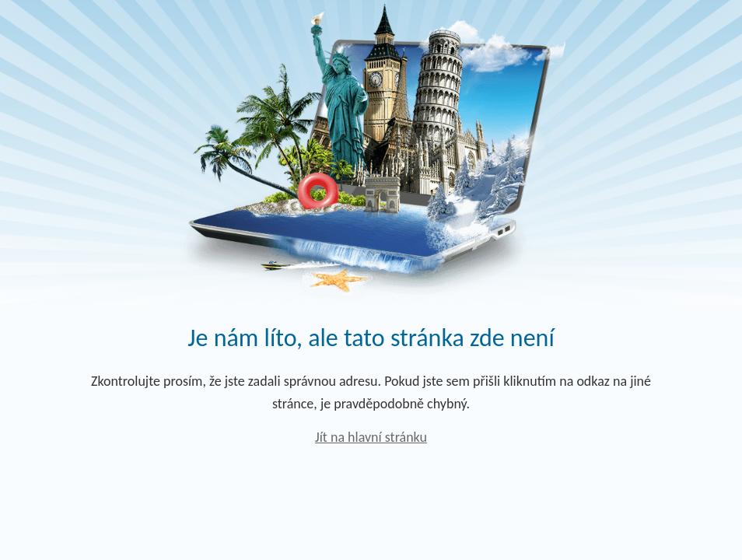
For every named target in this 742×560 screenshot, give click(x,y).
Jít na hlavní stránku (371, 437)
